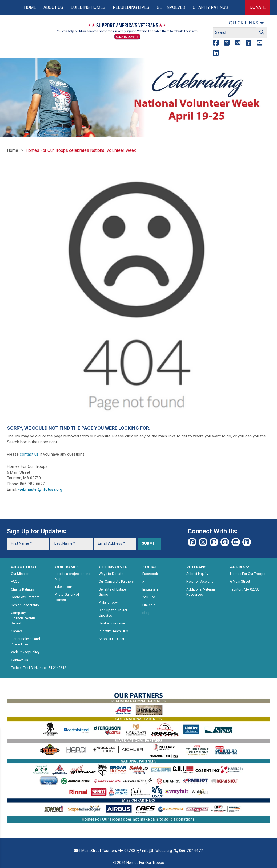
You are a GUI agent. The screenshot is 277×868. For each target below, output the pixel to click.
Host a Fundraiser (112, 623)
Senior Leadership (25, 605)
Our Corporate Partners (116, 581)
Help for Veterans (200, 581)
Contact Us (19, 660)
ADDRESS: (240, 567)
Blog (146, 613)
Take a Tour (63, 587)
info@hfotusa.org (157, 851)
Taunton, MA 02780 (245, 589)
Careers (17, 631)
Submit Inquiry (197, 574)
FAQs (15, 581)
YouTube (149, 597)
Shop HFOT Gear (111, 639)
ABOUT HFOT (24, 567)
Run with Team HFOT (114, 631)
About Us (53, 7)
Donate (258, 7)
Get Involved (171, 7)
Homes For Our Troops (248, 574)
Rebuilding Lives (131, 7)
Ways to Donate (111, 574)
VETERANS (196, 567)
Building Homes (88, 7)
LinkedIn (149, 605)
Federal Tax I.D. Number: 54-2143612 (39, 668)
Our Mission (20, 574)
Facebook (150, 574)
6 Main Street (240, 581)
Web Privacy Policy (25, 652)
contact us (29, 454)
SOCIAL (150, 567)
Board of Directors (25, 597)
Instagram (150, 589)
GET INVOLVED (113, 567)
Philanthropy (108, 602)
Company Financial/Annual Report (24, 618)
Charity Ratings (210, 7)
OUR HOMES (67, 567)
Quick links (243, 23)
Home (30, 7)
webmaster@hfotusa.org (40, 489)
